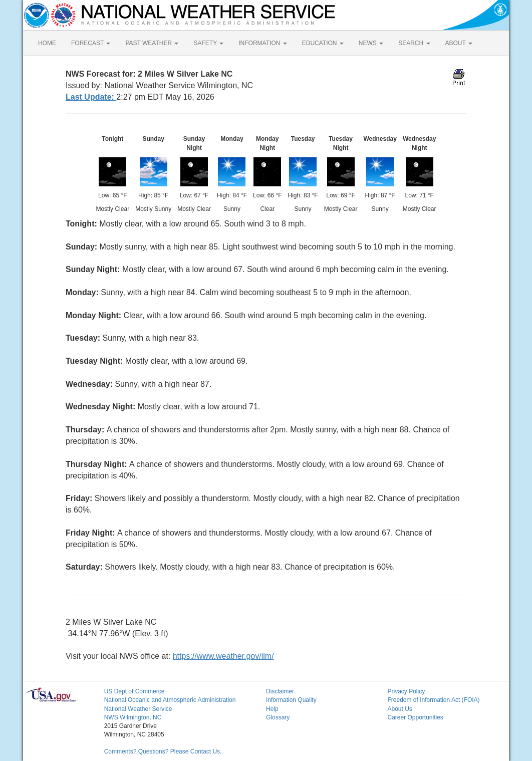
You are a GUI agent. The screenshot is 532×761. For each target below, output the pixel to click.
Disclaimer (280, 691)
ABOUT (459, 43)
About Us (400, 709)
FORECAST (91, 43)
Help (272, 709)
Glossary (278, 717)
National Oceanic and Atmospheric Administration (170, 700)
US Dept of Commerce (135, 691)
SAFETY (208, 43)
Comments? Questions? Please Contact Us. (163, 751)
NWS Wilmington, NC (133, 717)
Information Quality (291, 700)
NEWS (371, 43)
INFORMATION (262, 43)
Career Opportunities (415, 717)
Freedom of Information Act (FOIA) (433, 700)
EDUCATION (323, 43)
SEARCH (414, 43)
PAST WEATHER (152, 43)
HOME (47, 43)
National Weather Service (138, 709)
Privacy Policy (406, 691)
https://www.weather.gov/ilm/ (223, 656)
